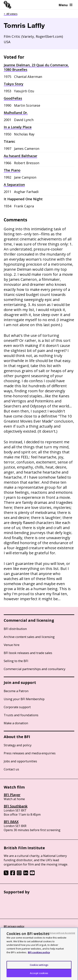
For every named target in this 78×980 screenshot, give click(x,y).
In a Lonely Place (18, 127)
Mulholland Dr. (16, 113)
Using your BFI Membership (24, 699)
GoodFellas (13, 98)
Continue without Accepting (61, 935)
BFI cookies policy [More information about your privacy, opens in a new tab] (39, 954)
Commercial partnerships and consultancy (35, 669)
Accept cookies (39, 975)
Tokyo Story (14, 84)
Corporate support (17, 707)
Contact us (11, 769)
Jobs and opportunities (20, 761)
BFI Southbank (16, 806)
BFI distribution (15, 629)
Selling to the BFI (16, 661)
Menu (66, 5)
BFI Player (12, 795)
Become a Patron (16, 691)
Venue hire (12, 645)
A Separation (14, 185)
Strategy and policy (18, 745)
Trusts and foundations (21, 715)
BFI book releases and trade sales (28, 653)
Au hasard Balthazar (20, 156)
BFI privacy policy (14, 926)
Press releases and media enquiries (30, 753)
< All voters (11, 14)
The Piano (12, 170)
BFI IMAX (11, 822)
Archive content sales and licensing (29, 637)
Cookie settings (39, 967)
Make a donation (16, 723)
